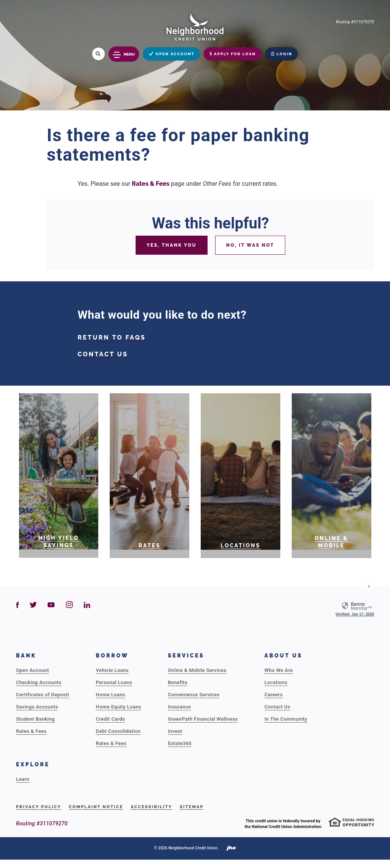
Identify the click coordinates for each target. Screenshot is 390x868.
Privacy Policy (39, 807)
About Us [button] (283, 656)
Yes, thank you (172, 245)
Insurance (180, 707)
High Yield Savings (59, 542)
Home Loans (111, 695)
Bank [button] (26, 656)
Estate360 (180, 743)
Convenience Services (194, 695)
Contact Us (277, 707)
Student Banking (35, 719)
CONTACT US (103, 354)
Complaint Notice (96, 807)
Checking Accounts (39, 682)
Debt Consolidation (118, 731)
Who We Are (279, 670)
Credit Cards (111, 719)
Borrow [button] (112, 656)
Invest (175, 731)
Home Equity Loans (119, 707)
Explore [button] (33, 764)
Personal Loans (114, 682)
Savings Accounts (37, 707)
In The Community (286, 719)
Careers (273, 695)
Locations (241, 546)
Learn (23, 779)
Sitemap (192, 807)
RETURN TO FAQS (112, 337)
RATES (150, 546)
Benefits (178, 682)
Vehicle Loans (112, 670)
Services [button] (186, 656)
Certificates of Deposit (43, 695)
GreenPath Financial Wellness (203, 719)
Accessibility (151, 807)
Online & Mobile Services (197, 670)
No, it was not (250, 245)
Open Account (33, 670)
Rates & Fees (151, 184)
